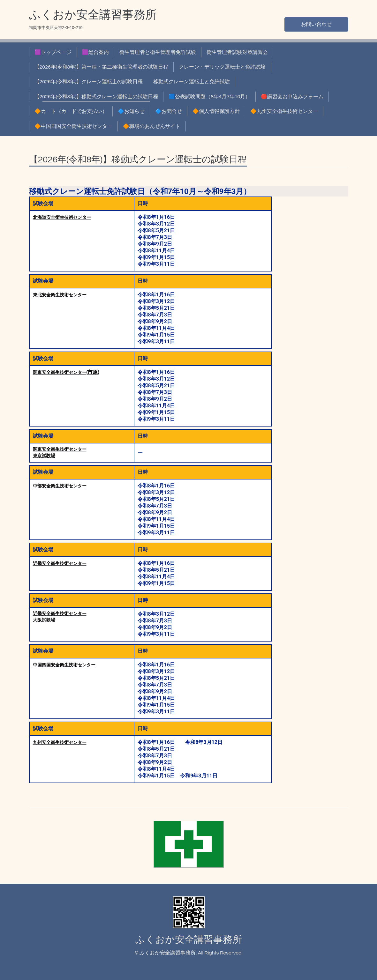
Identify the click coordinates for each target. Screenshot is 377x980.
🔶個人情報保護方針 (216, 111)
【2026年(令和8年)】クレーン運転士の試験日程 (89, 82)
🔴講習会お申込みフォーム (292, 97)
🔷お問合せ (169, 111)
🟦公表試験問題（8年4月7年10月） (209, 97)
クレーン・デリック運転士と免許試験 (222, 67)
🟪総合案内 (95, 52)
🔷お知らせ (131, 111)
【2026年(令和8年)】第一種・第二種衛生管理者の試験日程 (102, 67)
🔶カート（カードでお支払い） (71, 111)
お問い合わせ (316, 24)
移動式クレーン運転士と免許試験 (192, 82)
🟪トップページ (53, 52)
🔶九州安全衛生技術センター (284, 111)
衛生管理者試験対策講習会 (237, 52)
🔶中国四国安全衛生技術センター (73, 126)
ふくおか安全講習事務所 (93, 15)
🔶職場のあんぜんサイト (152, 126)
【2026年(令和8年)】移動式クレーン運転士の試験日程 (96, 97)
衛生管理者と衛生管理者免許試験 (158, 52)
